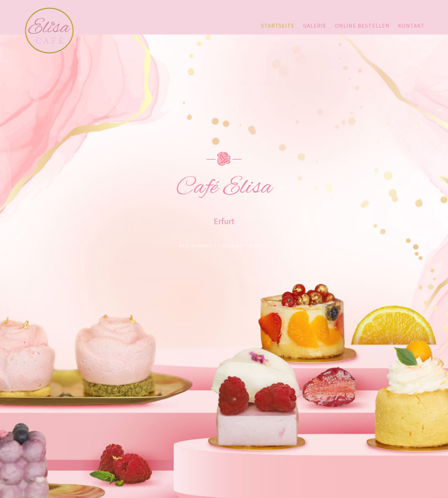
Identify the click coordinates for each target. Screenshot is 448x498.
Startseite (278, 26)
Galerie (315, 26)
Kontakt (411, 26)
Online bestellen (362, 26)
